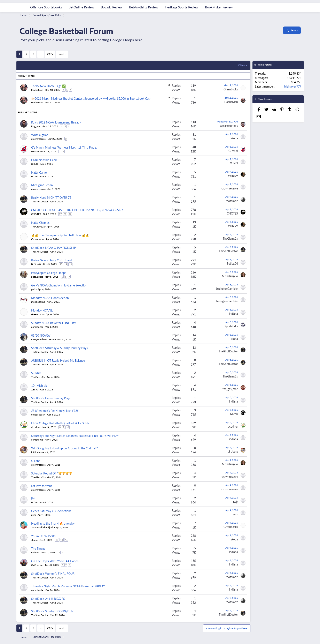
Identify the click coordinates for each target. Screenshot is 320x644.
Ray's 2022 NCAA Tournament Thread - (56, 122)
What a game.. (40, 135)
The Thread (38, 548)
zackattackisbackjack (42, 527)
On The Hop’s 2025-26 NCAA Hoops (55, 561)
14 (66, 264)
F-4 (33, 498)
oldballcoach (38, 415)
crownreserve (38, 139)
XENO (35, 164)
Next (61, 54)
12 (57, 540)
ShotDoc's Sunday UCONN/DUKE (53, 611)
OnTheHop (37, 565)
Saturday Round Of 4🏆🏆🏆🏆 (52, 473)
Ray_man (36, 126)
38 (65, 214)
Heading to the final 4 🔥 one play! (53, 523)
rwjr (236, 502)
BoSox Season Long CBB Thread (52, 260)
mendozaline (38, 302)
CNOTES (36, 214)
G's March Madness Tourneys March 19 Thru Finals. (64, 147)
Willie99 (233, 176)
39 (70, 214)
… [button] (41, 54)
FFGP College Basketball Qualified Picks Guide (60, 423)
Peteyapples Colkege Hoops (49, 273)
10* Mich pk (39, 385)
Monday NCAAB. (42, 310)
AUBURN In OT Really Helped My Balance (58, 360)
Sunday (36, 373)
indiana (233, 314)
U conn (36, 461)
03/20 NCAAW (41, 335)
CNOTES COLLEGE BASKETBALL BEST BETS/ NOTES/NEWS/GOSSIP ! (77, 210)
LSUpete (36, 452)
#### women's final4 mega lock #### (55, 411)
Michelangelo (230, 276)
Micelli (234, 414)
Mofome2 (232, 201)
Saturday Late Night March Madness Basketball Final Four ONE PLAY (75, 436)
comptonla (37, 327)
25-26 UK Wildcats (43, 536)
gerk (33, 289)
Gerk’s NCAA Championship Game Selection (59, 285)
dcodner (36, 427)
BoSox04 (36, 264)
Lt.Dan (35, 176)
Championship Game (44, 160)
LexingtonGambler (227, 289)
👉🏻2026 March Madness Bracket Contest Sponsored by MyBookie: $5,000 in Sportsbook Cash (91, 98)
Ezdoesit (36, 552)
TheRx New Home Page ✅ (48, 86)
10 (68, 427)
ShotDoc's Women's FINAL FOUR (53, 574)
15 (70, 264)
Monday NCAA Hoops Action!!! (51, 298)
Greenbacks (231, 89)
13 (61, 264)
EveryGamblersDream (43, 339)
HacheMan (231, 102)
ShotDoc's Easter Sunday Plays (51, 398)
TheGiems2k (38, 227)
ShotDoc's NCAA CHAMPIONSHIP (53, 248)
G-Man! (35, 151)
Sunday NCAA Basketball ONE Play (53, 323)
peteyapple (37, 277)
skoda (234, 138)
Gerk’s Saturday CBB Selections (51, 511)
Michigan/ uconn (42, 185)
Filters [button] (242, 65)
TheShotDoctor (40, 201)
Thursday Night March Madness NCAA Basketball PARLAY (68, 586)
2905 (50, 54)
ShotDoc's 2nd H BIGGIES (48, 599)
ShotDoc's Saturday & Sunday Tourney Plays (59, 348)
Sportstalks (231, 326)
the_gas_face (230, 389)
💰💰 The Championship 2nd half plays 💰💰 (60, 235)
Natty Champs (40, 223)
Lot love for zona (42, 486)
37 (60, 214)
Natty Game (39, 172)
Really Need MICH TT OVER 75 (51, 197)
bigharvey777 (293, 86)
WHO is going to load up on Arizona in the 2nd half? (64, 448)
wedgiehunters (229, 126)
